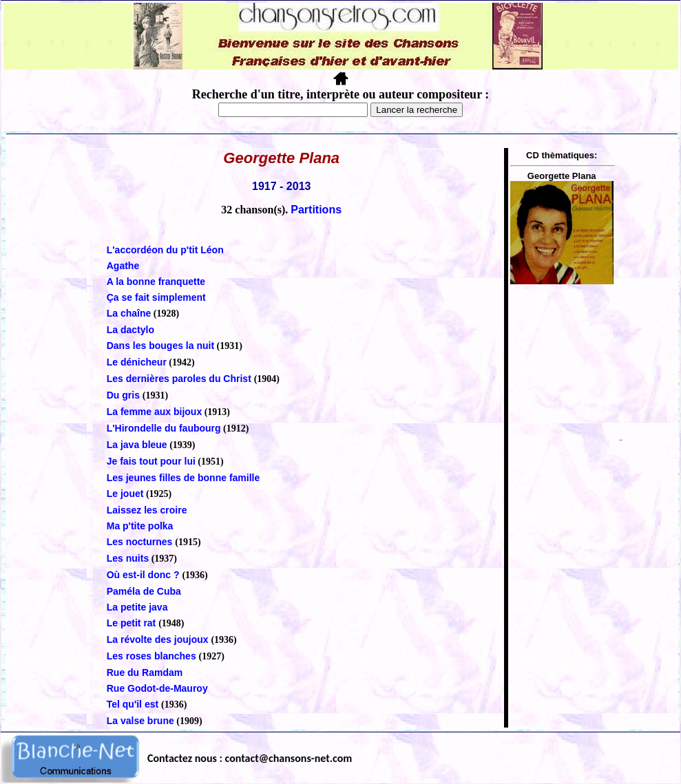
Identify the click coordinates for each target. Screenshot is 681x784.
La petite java (137, 607)
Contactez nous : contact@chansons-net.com (250, 758)
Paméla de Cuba (144, 591)
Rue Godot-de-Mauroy (157, 688)
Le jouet (125, 494)
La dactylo (130, 330)
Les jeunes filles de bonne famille (184, 478)
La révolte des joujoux (159, 639)
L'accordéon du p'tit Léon (165, 250)
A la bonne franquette (156, 282)
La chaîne (129, 313)
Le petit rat (133, 623)
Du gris (125, 395)
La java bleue (137, 445)
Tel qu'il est (134, 704)
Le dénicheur (137, 362)
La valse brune (140, 721)
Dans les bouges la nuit (160, 346)
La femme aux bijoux (154, 412)
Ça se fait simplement (156, 297)
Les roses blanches (153, 656)
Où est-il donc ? (145, 575)
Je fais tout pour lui (151, 461)
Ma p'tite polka (140, 526)
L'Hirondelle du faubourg (164, 428)
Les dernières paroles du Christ (180, 379)
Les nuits (128, 558)
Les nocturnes (141, 542)
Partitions (316, 210)
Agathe (123, 266)
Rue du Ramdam (145, 672)
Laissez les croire (147, 510)
